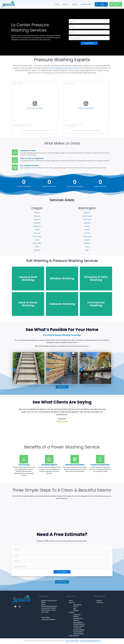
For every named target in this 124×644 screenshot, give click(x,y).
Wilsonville (37, 223)
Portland (37, 213)
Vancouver (87, 213)
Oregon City (37, 226)
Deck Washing (78, 622)
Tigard (37, 240)
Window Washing (79, 626)
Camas (87, 226)
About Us (65, 4)
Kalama (87, 230)
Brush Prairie (87, 219)
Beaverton (37, 219)
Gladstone (37, 250)
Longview (87, 240)
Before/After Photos (77, 606)
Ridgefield (87, 223)
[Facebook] (15, 607)
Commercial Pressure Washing (79, 629)
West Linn (37, 233)
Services (75, 4)
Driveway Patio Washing (78, 619)
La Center (87, 233)
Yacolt (87, 247)
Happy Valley (37, 243)
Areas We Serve (86, 4)
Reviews (76, 610)
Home (57, 4)
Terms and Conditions (48, 619)
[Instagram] (20, 607)
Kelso (87, 250)
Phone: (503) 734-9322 (48, 608)
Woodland (87, 243)
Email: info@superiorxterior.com (49, 605)
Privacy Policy (45, 617)
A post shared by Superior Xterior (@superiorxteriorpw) (35, 130)
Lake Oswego (37, 236)
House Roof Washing (77, 615)
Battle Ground (87, 216)
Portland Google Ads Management (90, 641)
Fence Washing (78, 632)
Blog (75, 608)
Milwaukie (37, 216)
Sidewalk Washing (79, 624)
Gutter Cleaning (78, 634)
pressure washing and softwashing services (64, 68)
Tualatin (37, 230)
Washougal (87, 236)
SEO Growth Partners (72, 641)
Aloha (37, 247)
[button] (14, 421)
